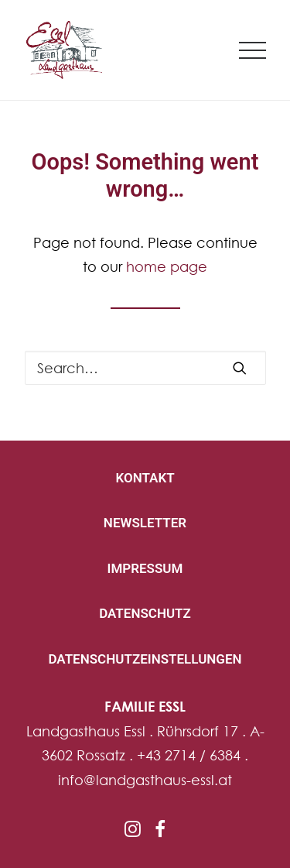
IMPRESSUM (145, 568)
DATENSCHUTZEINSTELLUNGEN (145, 659)
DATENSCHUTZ (145, 613)
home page (167, 266)
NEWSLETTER (145, 523)
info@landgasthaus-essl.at (145, 780)
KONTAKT (145, 478)
